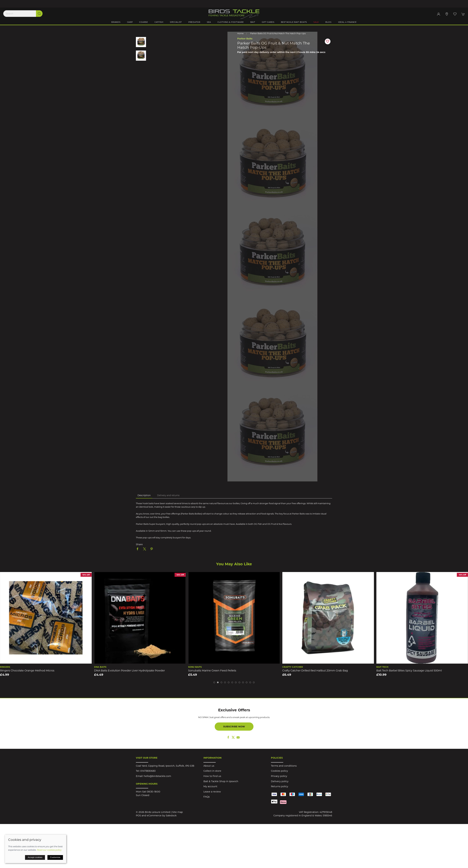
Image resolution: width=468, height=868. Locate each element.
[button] (455, 14)
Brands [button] (116, 22)
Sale (316, 22)
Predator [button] (194, 22)
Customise (55, 857)
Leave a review (212, 792)
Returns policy (280, 786)
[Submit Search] (39, 14)
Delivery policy (280, 781)
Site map (178, 812)
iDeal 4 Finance (347, 22)
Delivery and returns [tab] (168, 495)
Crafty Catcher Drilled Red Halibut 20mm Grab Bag (315, 671)
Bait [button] (253, 22)
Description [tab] (144, 495)
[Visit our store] (447, 14)
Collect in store (212, 771)
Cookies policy (279, 771)
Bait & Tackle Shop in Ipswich (221, 781)
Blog (329, 22)
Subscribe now (234, 727)
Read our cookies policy (49, 850)
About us (209, 766)
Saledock (171, 816)
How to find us (212, 776)
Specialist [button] (176, 22)
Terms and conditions (284, 766)
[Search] (23, 14)
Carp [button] (130, 22)
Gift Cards (268, 22)
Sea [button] (209, 22)
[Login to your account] (439, 14)
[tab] (214, 682)
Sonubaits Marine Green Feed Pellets (212, 671)
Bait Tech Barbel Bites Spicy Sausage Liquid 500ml (409, 671)
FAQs (207, 797)
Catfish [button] (159, 22)
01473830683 (148, 771)
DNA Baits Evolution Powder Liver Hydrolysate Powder (129, 671)
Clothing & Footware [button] (231, 22)
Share (139, 544)
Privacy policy (279, 776)
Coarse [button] (143, 22)
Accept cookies (35, 857)
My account (210, 786)
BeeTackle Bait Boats (294, 22)
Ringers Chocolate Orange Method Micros (27, 671)
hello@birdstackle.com (157, 776)
